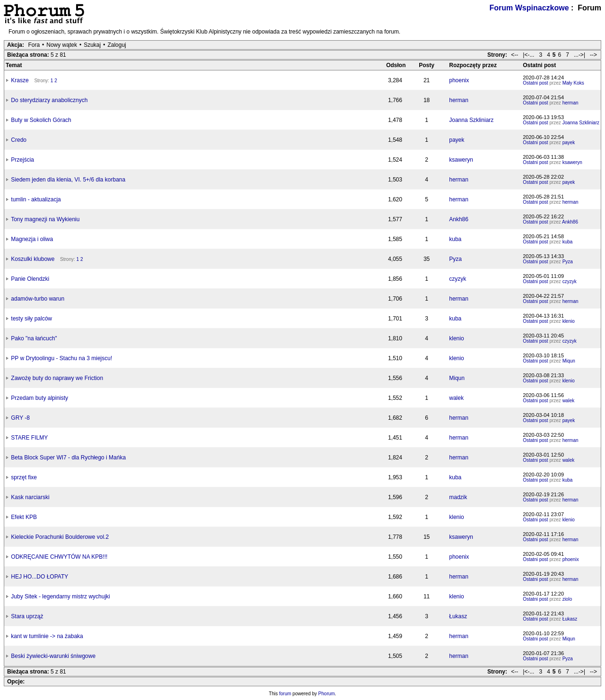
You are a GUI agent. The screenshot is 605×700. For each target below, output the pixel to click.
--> (593, 55)
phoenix (459, 80)
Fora (34, 45)
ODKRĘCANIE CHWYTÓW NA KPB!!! (59, 557)
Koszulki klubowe (33, 259)
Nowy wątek (62, 45)
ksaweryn (461, 160)
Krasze (20, 80)
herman (459, 100)
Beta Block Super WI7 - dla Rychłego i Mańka (68, 458)
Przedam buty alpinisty (39, 398)
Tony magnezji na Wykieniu (45, 219)
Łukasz (458, 616)
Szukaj (92, 45)
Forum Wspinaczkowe (529, 8)
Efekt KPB (24, 517)
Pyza (455, 259)
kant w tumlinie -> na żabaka (47, 636)
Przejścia (22, 160)
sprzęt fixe (24, 477)
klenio (569, 321)
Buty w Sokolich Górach (41, 120)
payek (457, 140)
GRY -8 (20, 418)
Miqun (569, 361)
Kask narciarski (30, 497)
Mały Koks (573, 83)
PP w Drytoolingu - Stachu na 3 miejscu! (61, 358)
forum (285, 694)
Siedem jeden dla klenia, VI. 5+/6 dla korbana (68, 180)
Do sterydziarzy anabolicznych (49, 100)
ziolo (567, 599)
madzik (458, 497)
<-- (514, 55)
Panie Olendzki (30, 279)
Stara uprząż (27, 616)
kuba (455, 239)
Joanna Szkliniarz (471, 120)
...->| (579, 55)
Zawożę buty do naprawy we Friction (57, 378)
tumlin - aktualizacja (36, 199)
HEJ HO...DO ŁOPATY (39, 577)
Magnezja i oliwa (32, 239)
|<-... (528, 55)
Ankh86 (459, 219)
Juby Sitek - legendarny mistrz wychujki (60, 596)
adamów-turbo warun (38, 299)
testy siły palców (31, 319)
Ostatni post (535, 83)
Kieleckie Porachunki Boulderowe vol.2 (60, 537)
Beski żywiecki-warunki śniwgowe (53, 656)
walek (456, 398)
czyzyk (458, 279)
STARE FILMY (29, 438)
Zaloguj (117, 45)
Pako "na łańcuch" (34, 338)
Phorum (326, 694)
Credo (19, 140)
